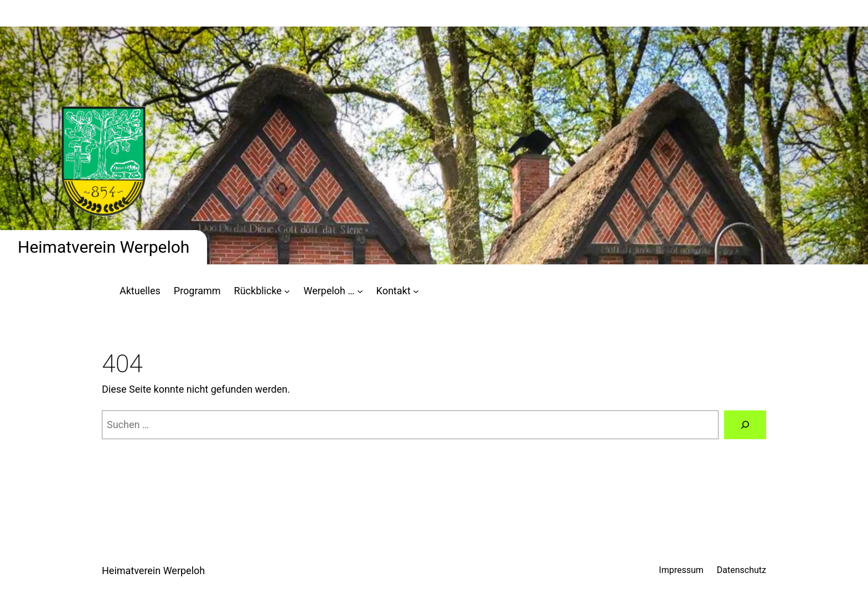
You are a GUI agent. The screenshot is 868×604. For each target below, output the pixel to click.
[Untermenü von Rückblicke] (287, 291)
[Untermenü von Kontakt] (416, 291)
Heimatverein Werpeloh (104, 247)
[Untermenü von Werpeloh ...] (360, 291)
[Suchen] (745, 425)
